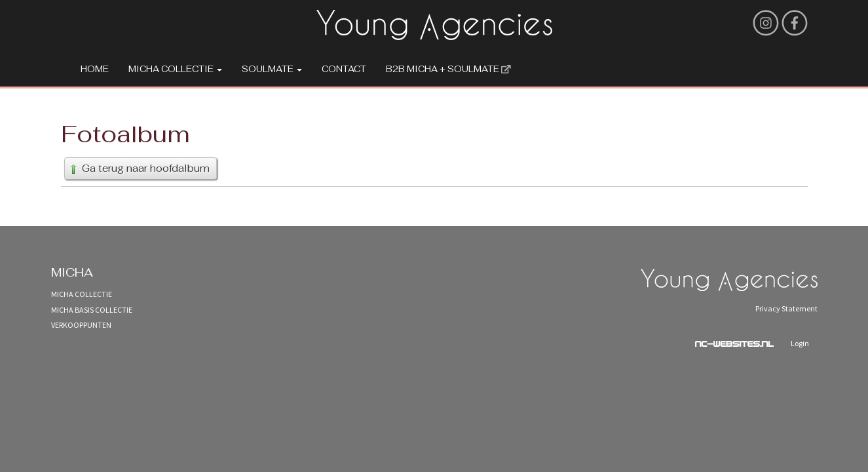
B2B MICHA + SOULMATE (448, 69)
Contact (344, 69)
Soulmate (272, 69)
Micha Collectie (175, 69)
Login (800, 343)
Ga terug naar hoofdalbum (139, 168)
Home (95, 69)
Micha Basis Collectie (92, 310)
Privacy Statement (786, 308)
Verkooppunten (81, 325)
